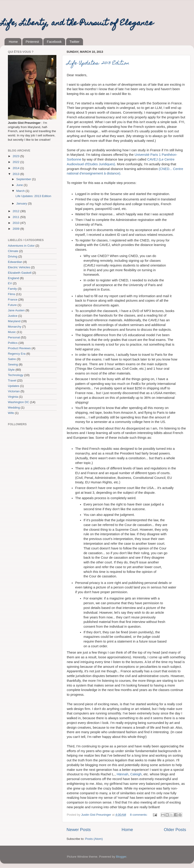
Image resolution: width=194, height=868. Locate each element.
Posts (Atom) (94, 839)
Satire (12, 359)
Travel (12, 380)
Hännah (122, 774)
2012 (16, 211)
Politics (13, 343)
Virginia (13, 397)
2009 (16, 229)
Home (13, 42)
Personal (14, 337)
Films (12, 294)
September (24, 179)
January (22, 203)
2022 (16, 162)
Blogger (121, 857)
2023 (16, 156)
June (20, 185)
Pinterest (32, 42)
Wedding (14, 408)
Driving (13, 256)
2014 (16, 168)
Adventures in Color (21, 246)
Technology (16, 375)
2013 (16, 174)
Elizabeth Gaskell (20, 273)
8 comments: (139, 815)
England (14, 278)
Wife (11, 413)
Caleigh (136, 774)
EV (10, 283)
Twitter (74, 42)
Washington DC (18, 402)
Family (12, 289)
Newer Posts (79, 830)
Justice (13, 316)
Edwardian (15, 262)
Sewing (13, 364)
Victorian (14, 391)
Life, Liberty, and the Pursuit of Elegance (77, 23)
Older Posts (175, 830)
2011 (16, 217)
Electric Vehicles (19, 267)
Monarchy (15, 327)
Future (12, 305)
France (13, 300)
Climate (13, 251)
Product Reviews (19, 348)
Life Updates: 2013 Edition (98, 63)
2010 (16, 223)
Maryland (14, 321)
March (21, 191)
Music (12, 332)
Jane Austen (16, 310)
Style (11, 370)
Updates (14, 386)
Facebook (54, 42)
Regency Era (17, 354)
